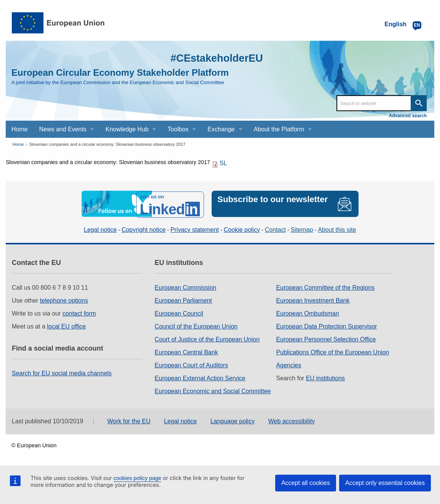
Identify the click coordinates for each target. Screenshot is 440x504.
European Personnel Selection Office (326, 338)
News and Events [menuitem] (63, 129)
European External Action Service (200, 377)
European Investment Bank (313, 299)
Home (18, 144)
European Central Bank (186, 351)
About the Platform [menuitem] (279, 129)
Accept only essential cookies (385, 483)
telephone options (64, 299)
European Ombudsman (307, 312)
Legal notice (100, 228)
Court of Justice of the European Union (207, 338)
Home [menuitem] (20, 129)
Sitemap (302, 228)
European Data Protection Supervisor (326, 325)
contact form (79, 312)
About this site (337, 228)
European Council (179, 312)
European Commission (185, 286)
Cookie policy (242, 228)
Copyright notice (143, 228)
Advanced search (408, 116)
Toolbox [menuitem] (178, 129)
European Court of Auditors (191, 364)
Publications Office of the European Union (332, 351)
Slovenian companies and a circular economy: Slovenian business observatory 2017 (107, 144)
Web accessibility (292, 420)
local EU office (67, 325)
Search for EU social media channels (62, 372)
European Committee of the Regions (325, 286)
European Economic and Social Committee (213, 390)
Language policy (233, 420)
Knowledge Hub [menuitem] (127, 129)
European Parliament (183, 299)
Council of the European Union (196, 325)
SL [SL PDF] (223, 163)
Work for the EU (129, 420)
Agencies (289, 364)
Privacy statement (195, 228)
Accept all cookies (306, 483)
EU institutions (325, 377)
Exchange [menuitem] (221, 129)
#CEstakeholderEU (212, 58)
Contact (275, 228)
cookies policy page (137, 478)
